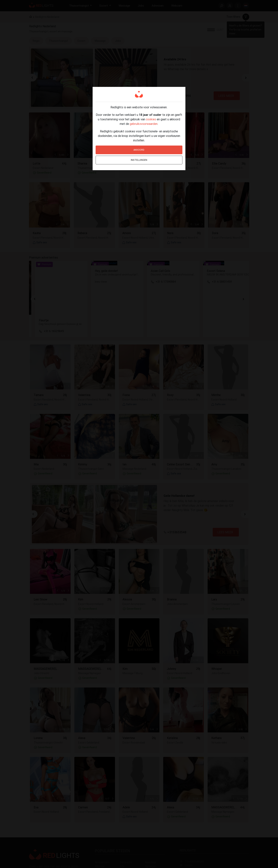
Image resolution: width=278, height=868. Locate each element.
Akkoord (139, 150)
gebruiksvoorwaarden (144, 124)
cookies (151, 119)
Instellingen (139, 160)
